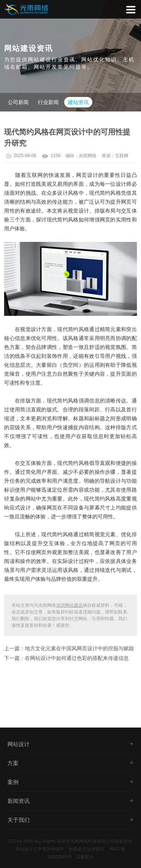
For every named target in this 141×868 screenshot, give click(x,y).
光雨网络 (88, 156)
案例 (13, 782)
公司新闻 (18, 102)
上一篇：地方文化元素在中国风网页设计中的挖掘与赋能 (69, 648)
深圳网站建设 (69, 605)
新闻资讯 (19, 801)
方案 (13, 763)
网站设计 (19, 744)
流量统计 (85, 857)
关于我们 (19, 820)
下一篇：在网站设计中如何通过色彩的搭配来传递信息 (66, 658)
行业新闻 (48, 102)
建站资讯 (78, 102)
